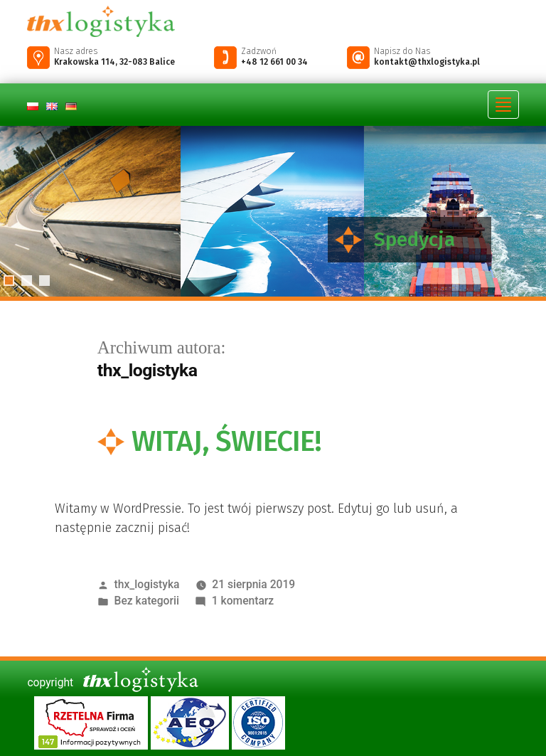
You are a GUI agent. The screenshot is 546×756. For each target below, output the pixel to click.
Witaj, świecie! (227, 441)
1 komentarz (243, 601)
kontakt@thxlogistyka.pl (427, 62)
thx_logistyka (147, 584)
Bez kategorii (147, 601)
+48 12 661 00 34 (274, 62)
